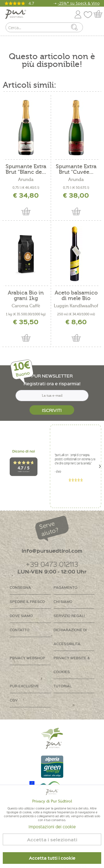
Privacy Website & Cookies (72, 665)
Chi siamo (63, 601)
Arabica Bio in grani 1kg (26, 296)
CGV (14, 700)
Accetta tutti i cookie (52, 858)
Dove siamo (21, 616)
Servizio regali (69, 616)
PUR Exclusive (24, 686)
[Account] (78, 13)
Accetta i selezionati (52, 840)
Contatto (20, 630)
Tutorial (63, 686)
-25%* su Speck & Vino (79, 3)
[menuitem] (95, 29)
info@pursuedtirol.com (52, 551)
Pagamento (65, 587)
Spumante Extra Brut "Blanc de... (26, 169)
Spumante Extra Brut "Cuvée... (76, 169)
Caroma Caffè (26, 306)
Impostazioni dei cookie (52, 827)
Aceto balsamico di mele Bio (76, 296)
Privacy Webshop (27, 658)
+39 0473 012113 (52, 564)
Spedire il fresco (27, 601)
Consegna (20, 587)
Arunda (26, 180)
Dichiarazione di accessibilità (70, 637)
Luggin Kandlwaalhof (76, 306)
